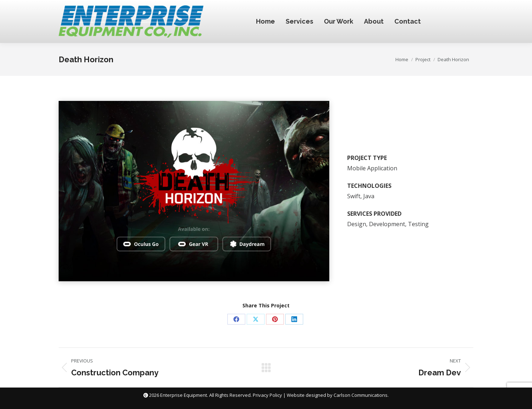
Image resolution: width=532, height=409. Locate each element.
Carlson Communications (361, 395)
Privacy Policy (267, 395)
